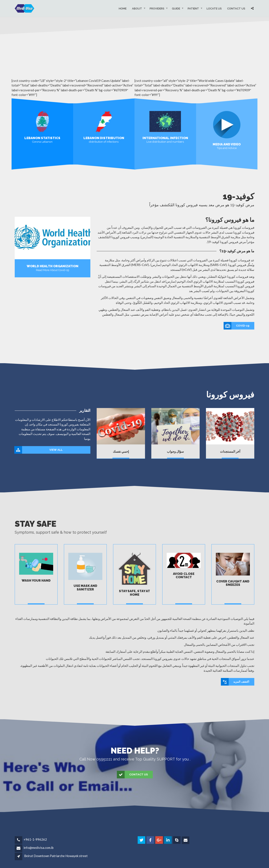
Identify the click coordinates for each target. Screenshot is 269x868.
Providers (157, 8)
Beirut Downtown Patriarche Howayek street (56, 856)
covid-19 (237, 326)
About (137, 8)
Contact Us (236, 8)
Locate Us (214, 8)
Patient (193, 8)
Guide (176, 8)
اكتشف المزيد (235, 682)
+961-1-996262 (35, 839)
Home (123, 8)
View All (39, 450)
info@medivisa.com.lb (39, 848)
